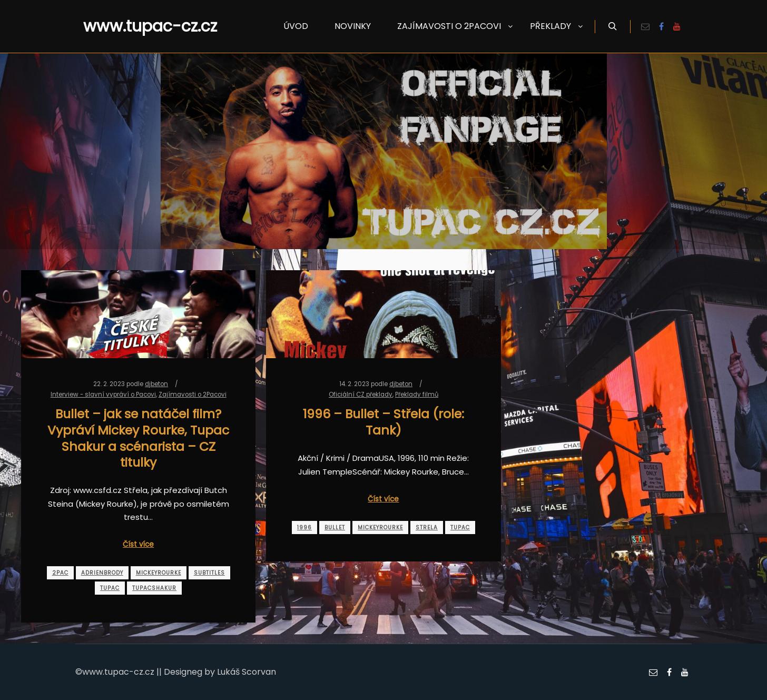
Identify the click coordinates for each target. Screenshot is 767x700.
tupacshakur (154, 588)
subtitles (209, 573)
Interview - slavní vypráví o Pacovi (103, 395)
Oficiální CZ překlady (361, 395)
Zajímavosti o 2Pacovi (193, 395)
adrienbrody (102, 573)
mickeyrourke (159, 573)
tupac (110, 588)
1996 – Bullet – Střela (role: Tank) (383, 422)
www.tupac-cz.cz (136, 26)
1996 (304, 528)
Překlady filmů (417, 395)
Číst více (138, 544)
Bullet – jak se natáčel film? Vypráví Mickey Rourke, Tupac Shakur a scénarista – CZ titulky (138, 438)
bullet (335, 528)
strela (427, 528)
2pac (60, 573)
